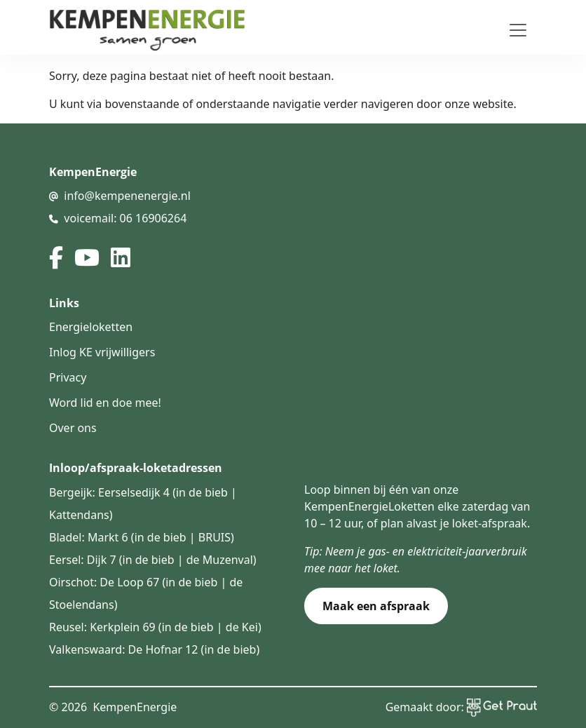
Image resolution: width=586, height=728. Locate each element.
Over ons (73, 428)
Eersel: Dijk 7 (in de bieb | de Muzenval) (153, 560)
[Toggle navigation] (518, 30)
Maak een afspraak (376, 606)
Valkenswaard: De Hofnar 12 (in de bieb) (154, 649)
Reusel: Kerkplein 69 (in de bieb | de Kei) (155, 627)
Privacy (68, 377)
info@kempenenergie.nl (127, 196)
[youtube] (87, 257)
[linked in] (121, 257)
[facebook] (56, 257)
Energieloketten (91, 327)
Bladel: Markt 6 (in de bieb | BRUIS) (142, 537)
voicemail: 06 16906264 (125, 218)
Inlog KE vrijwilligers (102, 352)
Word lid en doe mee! (105, 403)
